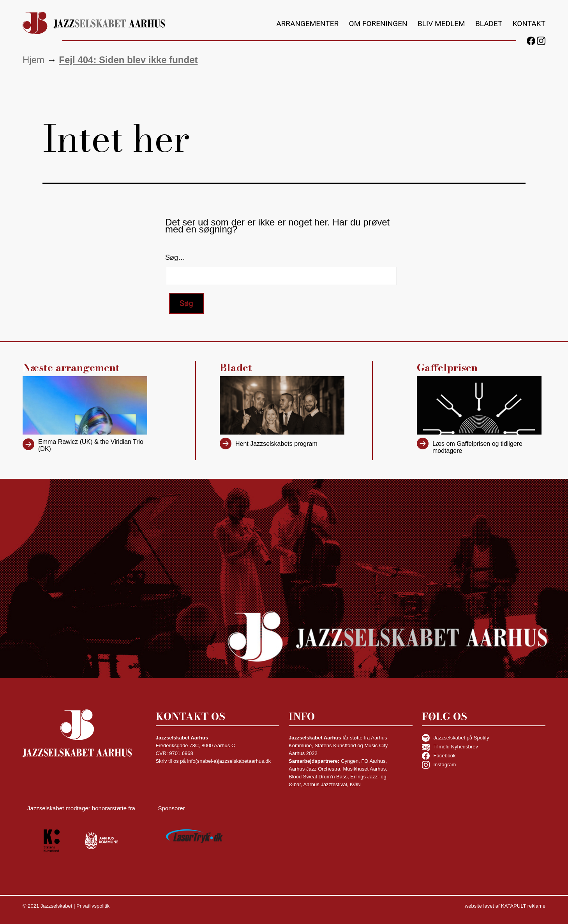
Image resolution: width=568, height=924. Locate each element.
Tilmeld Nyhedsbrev (450, 747)
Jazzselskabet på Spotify (456, 738)
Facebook (439, 756)
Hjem (34, 60)
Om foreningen (378, 24)
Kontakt (529, 24)
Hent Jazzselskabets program (276, 444)
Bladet (489, 24)
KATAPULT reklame (523, 906)
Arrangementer (307, 24)
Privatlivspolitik (93, 906)
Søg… (175, 257)
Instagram (439, 765)
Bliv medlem (441, 24)
